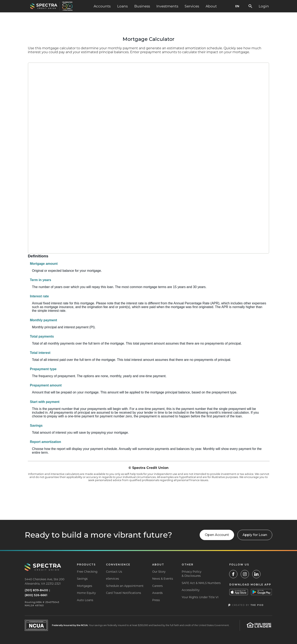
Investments (167, 6)
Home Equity (86, 593)
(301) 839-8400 (36, 590)
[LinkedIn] (256, 574)
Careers (157, 586)
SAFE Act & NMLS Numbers (201, 583)
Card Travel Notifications (124, 593)
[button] (102, 6)
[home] (51, 6)
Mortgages (85, 586)
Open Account (217, 535)
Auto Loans (85, 600)
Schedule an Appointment (125, 586)
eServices (113, 579)
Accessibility (191, 590)
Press (156, 600)
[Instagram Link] (245, 574)
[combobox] (237, 6)
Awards (157, 593)
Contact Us (114, 572)
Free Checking (87, 572)
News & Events (163, 579)
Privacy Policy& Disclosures (192, 574)
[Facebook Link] (233, 574)
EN (237, 6)
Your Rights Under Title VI (200, 597)
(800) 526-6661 (36, 595)
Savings (82, 579)
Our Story (159, 572)
